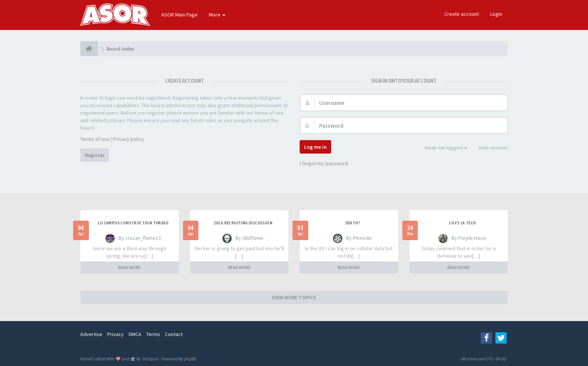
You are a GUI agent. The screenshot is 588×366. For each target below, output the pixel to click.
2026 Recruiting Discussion (243, 223)
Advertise (91, 334)
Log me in (315, 147)
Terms (153, 334)
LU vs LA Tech (462, 223)
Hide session (489, 148)
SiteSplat (150, 359)
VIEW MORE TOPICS (294, 297)
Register (94, 155)
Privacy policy (128, 139)
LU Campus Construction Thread (133, 223)
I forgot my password (324, 163)
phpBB (190, 359)
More (217, 15)
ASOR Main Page (179, 15)
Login (496, 14)
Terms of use (95, 139)
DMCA (135, 334)
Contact (174, 334)
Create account (462, 14)
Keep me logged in (442, 148)
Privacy (115, 334)
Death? (353, 223)
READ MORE (129, 267)
